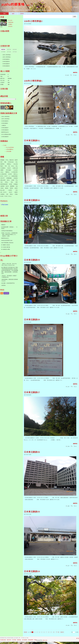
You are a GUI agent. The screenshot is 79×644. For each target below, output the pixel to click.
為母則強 (3, 285)
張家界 (16, 160)
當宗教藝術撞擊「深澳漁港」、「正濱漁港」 (9, 228)
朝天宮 (2, 176)
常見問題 (14, 640)
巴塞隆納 (16, 184)
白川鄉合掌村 (15, 172)
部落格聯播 (6, 293)
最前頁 (26, 632)
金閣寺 (16, 188)
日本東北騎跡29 (32, 260)
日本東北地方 (11, 162)
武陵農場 (16, 178)
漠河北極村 (8, 170)
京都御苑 (2, 194)
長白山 (13, 166)
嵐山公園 (2, 190)
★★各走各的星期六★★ (7, 240)
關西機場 (12, 186)
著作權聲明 (25, 640)
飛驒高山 (7, 172)
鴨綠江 (2, 166)
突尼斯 (10, 184)
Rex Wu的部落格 (10, 147)
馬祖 (12, 182)
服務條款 (19, 640)
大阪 (17, 186)
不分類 (5, 145)
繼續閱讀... (75, 73)
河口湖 (6, 196)
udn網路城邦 (75, 7)
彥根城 (7, 188)
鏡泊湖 (9, 168)
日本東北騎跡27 (32, 392)
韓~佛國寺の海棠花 (6, 245)
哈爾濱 (2, 170)
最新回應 (9, 49)
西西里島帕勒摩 (4, 184)
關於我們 (9, 640)
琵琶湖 (11, 188)
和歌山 (11, 194)
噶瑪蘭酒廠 (9, 178)
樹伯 (1, 27)
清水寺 (10, 192)
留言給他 (10, 26)
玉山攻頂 (16, 170)
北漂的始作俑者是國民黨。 (7, 231)
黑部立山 (16, 174)
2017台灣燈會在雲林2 (6, 134)
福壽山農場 (3, 180)
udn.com (45, 640)
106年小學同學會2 (33, 21)
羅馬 (17, 182)
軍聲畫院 (2, 160)
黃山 (17, 162)
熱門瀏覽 (3, 52)
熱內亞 (7, 186)
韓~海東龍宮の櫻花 (6, 249)
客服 (35, 640)
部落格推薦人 (6, 103)
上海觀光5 (4, 125)
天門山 (7, 160)
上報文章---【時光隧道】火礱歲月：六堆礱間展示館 (9, 276)
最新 (75, 17)
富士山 (10, 196)
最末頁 (62, 632)
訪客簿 (22, 14)
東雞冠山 (9, 164)
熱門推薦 (15, 52)
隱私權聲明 (31, 640)
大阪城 (2, 188)
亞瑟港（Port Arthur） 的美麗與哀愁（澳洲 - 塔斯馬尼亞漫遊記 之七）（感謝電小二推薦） (9, 234)
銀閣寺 (16, 192)
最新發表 (3, 49)
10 (54, 632)
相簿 (13, 14)
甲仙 (17, 180)
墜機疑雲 (3, 225)
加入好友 (10, 20)
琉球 (1, 162)
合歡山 (8, 180)
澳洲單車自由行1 (5, 132)
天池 (9, 166)
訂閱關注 (10, 24)
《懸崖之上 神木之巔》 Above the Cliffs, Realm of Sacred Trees (9, 264)
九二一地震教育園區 (13, 176)
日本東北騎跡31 (32, 141)
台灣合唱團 (9, 151)
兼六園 (10, 174)
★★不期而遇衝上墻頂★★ (7, 243)
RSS (2, 293)
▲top (78, 638)
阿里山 (7, 182)
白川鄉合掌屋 (3, 174)
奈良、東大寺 (3, 192)
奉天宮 (6, 176)
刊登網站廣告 (3, 640)
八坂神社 (10, 190)
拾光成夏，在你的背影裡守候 (8, 283)
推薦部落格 (11, 22)
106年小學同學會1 (33, 81)
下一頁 (58, 632)
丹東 (6, 166)
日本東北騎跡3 (5, 123)
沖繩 (5, 162)
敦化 (17, 166)
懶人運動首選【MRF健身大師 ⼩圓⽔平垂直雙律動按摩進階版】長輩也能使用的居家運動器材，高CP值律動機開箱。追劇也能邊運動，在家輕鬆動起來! (10, 270)
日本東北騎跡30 (32, 200)
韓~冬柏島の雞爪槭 (6, 247)
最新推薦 (15, 49)
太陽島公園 (15, 168)
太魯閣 (13, 180)
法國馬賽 (2, 186)
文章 (4, 14)
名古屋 (2, 196)
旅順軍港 (2, 164)
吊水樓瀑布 (3, 168)
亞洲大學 (2, 178)
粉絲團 (6, 643)
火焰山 (2, 172)
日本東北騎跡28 (32, 320)
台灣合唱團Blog (10, 149)
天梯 (1, 182)
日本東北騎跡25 (32, 512)
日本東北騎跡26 (32, 452)
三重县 (16, 194)
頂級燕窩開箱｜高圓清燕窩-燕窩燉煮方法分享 (10, 280)
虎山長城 (16, 164)
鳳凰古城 (11, 160)
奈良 (17, 190)
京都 (7, 194)
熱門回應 (9, 52)
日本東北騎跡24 (32, 571)
